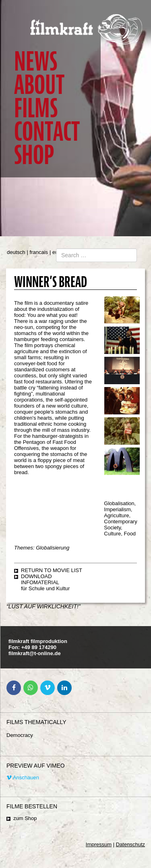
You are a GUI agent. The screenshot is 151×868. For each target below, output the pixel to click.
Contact (47, 132)
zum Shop (25, 818)
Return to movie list (52, 570)
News (36, 61)
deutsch (16, 252)
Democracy (20, 735)
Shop (34, 155)
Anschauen (23, 777)
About (39, 85)
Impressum (99, 844)
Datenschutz (130, 844)
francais (39, 252)
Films (36, 108)
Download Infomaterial (40, 579)
